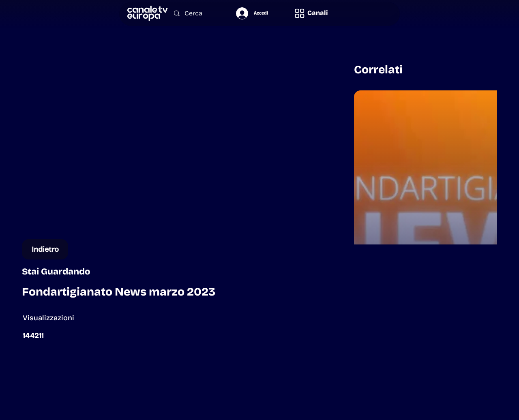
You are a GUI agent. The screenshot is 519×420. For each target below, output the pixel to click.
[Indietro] (45, 249)
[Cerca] (197, 14)
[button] (311, 13)
